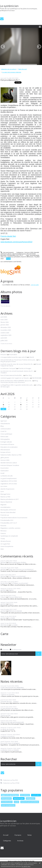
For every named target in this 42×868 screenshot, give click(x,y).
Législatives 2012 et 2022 (9, 481)
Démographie (5, 439)
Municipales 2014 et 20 (8, 510)
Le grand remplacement (9, 479)
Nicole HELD (4, 583)
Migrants (3, 505)
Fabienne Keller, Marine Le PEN (11, 455)
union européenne (8, 805)
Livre (2, 492)
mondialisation (6, 507)
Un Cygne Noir (5, 544)
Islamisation (5, 471)
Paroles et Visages (25, 368)
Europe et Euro (6, 452)
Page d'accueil (23, 69)
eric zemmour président (12, 257)
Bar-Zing (29, 375)
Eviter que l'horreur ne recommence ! (21, 569)
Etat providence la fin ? (10, 80)
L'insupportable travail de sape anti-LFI (13, 357)
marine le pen (19, 798)
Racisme (3, 526)
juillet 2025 (4, 341)
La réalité (12, 618)
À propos (18, 835)
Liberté (32, 357)
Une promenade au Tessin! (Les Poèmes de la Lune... (18, 360)
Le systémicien (9, 6)
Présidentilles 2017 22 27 (9, 523)
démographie (6, 798)
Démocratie (4, 437)
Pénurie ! (4, 354)
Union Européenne (7, 546)
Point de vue (5, 515)
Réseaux (4, 531)
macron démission (27, 257)
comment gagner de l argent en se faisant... (15, 378)
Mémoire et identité (15, 611)
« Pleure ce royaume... (8, 695)
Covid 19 (3, 431)
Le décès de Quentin (7, 729)
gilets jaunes (5, 458)
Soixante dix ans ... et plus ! (10, 702)
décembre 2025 (6, 327)
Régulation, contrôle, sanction (10, 528)
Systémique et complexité (9, 536)
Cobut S (3, 597)
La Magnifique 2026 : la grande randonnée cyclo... (17, 385)
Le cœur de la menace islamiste (12, 72)
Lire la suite (35, 285)
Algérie (11, 590)
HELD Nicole (4, 625)
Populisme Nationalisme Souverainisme (14, 518)
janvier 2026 (5, 325)
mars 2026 (4, 320)
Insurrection (5, 468)
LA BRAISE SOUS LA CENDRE (10, 750)
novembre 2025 (6, 330)
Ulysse (11, 604)
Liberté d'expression (7, 489)
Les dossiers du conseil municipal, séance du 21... (17, 371)
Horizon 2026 (5, 460)
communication (6, 429)
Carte (4, 634)
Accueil (6, 835)
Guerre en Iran (6, 715)
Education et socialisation (9, 447)
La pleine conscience (8, 736)
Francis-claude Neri (8, 236)
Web (2, 549)
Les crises (4, 486)
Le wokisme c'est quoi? (8, 368)
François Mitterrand (15, 597)
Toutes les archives (6, 344)
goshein (3, 562)
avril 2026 (4, 317)
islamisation (36, 795)
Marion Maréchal (6, 502)
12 (3, 405)
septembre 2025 (6, 335)
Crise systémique (6, 434)
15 (21, 405)
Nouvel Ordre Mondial (8, 513)
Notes (30, 835)
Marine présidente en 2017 (10, 499)
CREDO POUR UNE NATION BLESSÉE (12, 722)
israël (16, 802)
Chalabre (4, 373)
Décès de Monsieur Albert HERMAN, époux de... (16, 381)
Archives (20, 841)
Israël (2, 473)
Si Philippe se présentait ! (17, 576)
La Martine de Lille (7, 476)
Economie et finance (7, 444)
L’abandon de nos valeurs (9, 69)
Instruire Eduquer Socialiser (10, 465)
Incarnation (13, 354)
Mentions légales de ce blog (28, 861)
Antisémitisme (5, 424)
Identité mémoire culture (9, 463)
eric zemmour (25, 795)
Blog (2, 426)
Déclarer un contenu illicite (14, 861)
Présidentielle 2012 (7, 520)
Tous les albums (5, 306)
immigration (30, 798)
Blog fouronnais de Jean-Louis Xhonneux (19, 382)
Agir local (4, 421)
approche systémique (10, 795)
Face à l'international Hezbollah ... (12, 375)
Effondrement (5, 450)
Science (3, 533)
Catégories (7, 841)
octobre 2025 (5, 333)
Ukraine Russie (6, 541)
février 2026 (5, 322)
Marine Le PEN (5, 497)
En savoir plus (26, 866)
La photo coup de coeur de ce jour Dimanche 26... (17, 364)
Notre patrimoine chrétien (17, 562)
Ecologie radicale (6, 442)
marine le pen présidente (30, 802)
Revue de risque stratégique (10, 743)
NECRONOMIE (37, 378)
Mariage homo (5, 494)
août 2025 (4, 338)
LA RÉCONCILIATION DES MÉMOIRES (12, 688)
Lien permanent (7, 252)
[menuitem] (9, 69)
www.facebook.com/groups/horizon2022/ (16, 242)
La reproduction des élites (9, 708)
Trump (3, 539)
